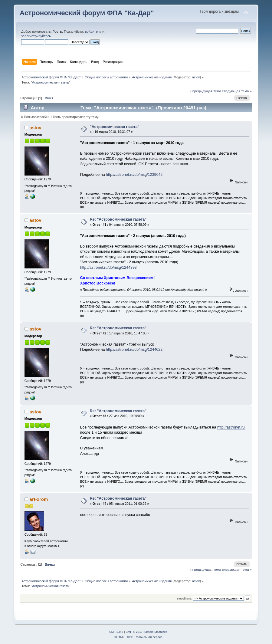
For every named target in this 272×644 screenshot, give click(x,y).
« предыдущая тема (205, 91)
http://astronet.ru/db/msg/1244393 (108, 268)
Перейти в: (185, 598)
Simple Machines (156, 632)
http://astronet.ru (231, 427)
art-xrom (39, 499)
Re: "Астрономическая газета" (118, 219)
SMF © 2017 (134, 632)
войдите (91, 31)
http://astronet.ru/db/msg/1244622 (134, 350)
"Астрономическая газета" (115, 127)
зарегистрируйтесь (36, 36)
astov (196, 77)
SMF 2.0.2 (116, 632)
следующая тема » (237, 91)
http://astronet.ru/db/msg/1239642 (134, 175)
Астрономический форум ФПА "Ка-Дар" (87, 13)
